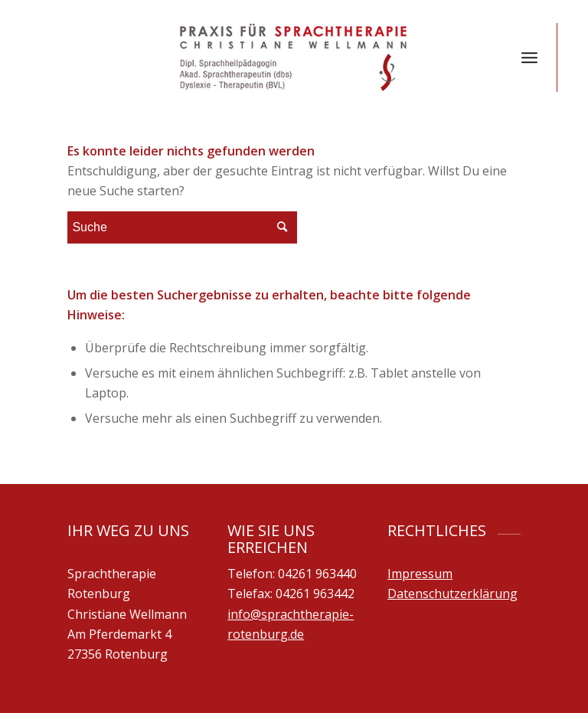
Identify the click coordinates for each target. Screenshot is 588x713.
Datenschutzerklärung (452, 594)
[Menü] (529, 57)
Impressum (420, 574)
